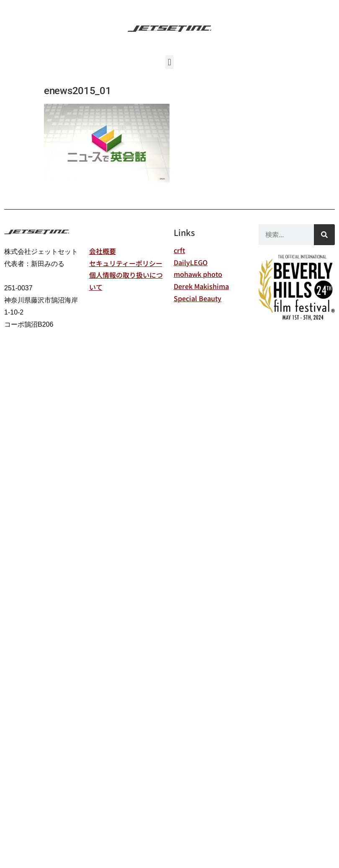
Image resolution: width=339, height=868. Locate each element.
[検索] (324, 235)
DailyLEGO (191, 262)
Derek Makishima (201, 286)
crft (179, 250)
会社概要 (103, 251)
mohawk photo (198, 274)
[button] (169, 62)
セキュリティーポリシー (126, 263)
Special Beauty (198, 298)
